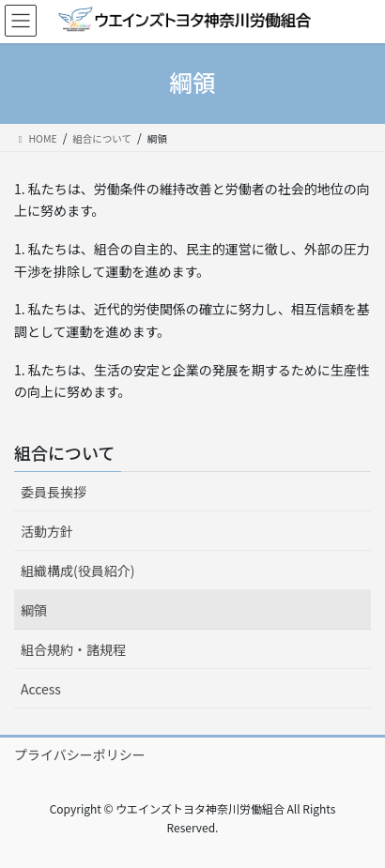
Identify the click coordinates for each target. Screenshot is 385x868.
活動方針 (47, 531)
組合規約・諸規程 (73, 649)
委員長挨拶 (54, 492)
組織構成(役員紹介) (77, 571)
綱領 (34, 610)
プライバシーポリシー (80, 754)
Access (41, 689)
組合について (64, 452)
